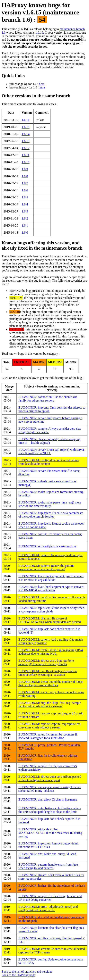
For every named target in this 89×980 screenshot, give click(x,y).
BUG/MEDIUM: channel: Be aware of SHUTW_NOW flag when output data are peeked (50, 620)
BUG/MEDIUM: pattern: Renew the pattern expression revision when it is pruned (46, 567)
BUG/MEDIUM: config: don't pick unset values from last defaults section (49, 462)
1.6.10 (26, 162)
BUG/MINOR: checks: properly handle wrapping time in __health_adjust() (49, 441)
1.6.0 (25, 233)
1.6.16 (39, 33)
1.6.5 (25, 197)
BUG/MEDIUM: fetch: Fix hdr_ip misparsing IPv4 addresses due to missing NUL (51, 652)
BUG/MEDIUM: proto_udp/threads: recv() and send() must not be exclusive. (48, 908)
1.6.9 (25, 169)
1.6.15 (26, 127)
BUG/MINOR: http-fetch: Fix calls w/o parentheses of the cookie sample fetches (51, 515)
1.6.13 (26, 141)
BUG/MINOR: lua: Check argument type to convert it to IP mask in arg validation (51, 578)
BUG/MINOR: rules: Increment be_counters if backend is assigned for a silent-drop (48, 736)
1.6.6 (25, 190)
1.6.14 (26, 134)
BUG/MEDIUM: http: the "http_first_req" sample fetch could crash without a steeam (50, 705)
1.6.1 (25, 225)
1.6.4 (25, 204)
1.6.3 (25, 211)
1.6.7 (25, 183)
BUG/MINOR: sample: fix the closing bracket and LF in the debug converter (50, 898)
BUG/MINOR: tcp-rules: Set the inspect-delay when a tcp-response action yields (51, 610)
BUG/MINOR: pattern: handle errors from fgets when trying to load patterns (48, 866)
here (42, 84)
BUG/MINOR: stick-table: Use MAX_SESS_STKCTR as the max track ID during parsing (50, 833)
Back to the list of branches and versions (27, 972)
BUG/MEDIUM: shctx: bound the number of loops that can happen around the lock (50, 683)
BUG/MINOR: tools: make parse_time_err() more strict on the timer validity (50, 504)
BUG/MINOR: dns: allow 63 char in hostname (48, 799)
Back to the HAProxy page (18, 975)
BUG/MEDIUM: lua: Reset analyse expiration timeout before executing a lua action (48, 673)
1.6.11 (26, 155)
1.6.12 (26, 148)
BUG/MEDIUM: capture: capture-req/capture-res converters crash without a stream (49, 726)
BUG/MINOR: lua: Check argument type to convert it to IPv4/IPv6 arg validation (51, 589)
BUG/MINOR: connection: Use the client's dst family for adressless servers (48, 399)
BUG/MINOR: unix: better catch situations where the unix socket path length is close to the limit (50, 810)
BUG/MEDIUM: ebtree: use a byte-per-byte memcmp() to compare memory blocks (46, 662)
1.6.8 (25, 176)
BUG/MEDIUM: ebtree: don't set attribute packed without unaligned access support (50, 778)
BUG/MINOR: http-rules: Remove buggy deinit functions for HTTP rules (49, 845)
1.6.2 (25, 218)
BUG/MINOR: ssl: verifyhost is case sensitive (47, 546)
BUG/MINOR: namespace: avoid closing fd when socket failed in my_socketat (50, 789)
